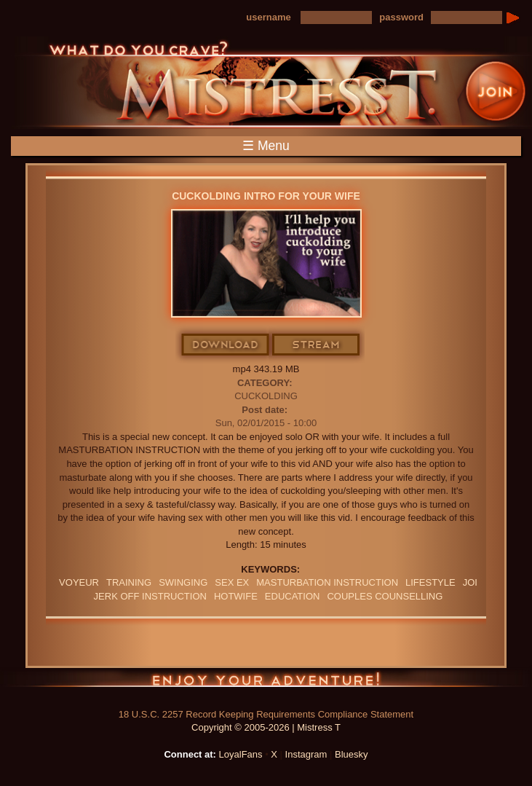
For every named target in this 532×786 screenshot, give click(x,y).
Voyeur (79, 582)
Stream (317, 345)
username (268, 17)
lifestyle (430, 582)
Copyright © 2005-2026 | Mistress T (266, 727)
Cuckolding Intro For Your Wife (266, 196)
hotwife (236, 596)
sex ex (232, 582)
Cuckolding (266, 396)
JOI (470, 582)
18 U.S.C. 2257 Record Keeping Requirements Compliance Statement (266, 714)
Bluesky (352, 754)
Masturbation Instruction (327, 582)
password (401, 17)
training (129, 582)
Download (226, 345)
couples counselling (385, 596)
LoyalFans (241, 754)
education (293, 596)
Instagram (306, 754)
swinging (183, 582)
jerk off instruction (150, 596)
